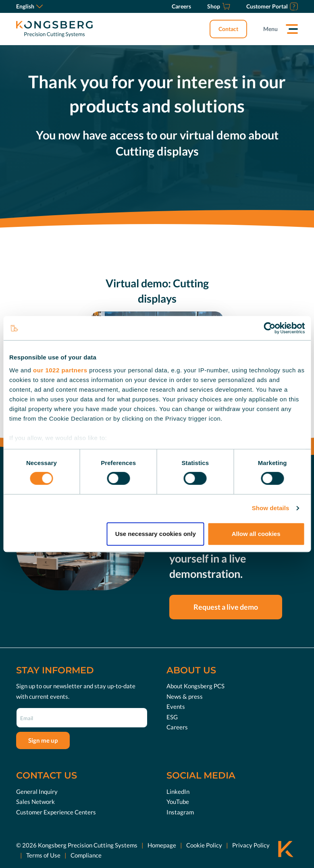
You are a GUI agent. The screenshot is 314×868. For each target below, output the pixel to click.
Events (176, 706)
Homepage (162, 845)
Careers (177, 727)
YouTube (178, 802)
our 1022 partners (60, 370)
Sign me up (43, 740)
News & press (185, 696)
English (29, 6)
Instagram (180, 812)
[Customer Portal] (272, 6)
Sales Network (35, 802)
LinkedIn (178, 791)
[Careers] (181, 6)
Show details (271, 508)
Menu (270, 29)
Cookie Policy (204, 845)
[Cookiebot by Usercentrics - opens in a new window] (269, 328)
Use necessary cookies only (156, 534)
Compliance (86, 855)
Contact (228, 29)
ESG (172, 717)
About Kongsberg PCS (195, 686)
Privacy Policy (251, 845)
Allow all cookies (256, 534)
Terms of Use (43, 855)
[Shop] (219, 6)
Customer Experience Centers (56, 812)
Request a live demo (226, 607)
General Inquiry (37, 791)
